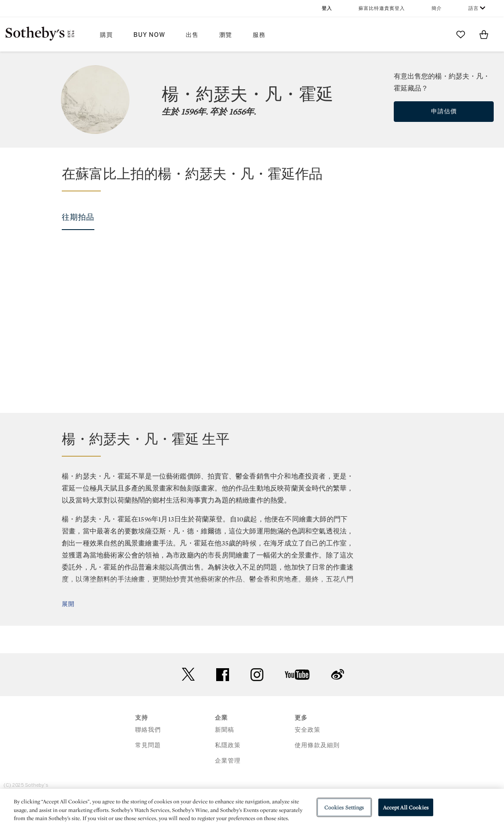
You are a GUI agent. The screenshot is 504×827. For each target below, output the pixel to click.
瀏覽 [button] (226, 35)
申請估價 (444, 111)
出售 (192, 35)
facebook (223, 699)
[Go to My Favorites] (461, 34)
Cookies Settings (344, 807)
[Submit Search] (438, 34)
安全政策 (308, 754)
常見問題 (148, 770)
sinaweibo (338, 699)
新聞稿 (225, 754)
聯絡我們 (148, 754)
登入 (327, 8)
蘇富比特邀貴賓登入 (382, 8)
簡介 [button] (437, 8)
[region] (252, 808)
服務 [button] (259, 35)
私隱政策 (228, 770)
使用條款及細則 (317, 770)
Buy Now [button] (149, 35)
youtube (297, 699)
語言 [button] (474, 8)
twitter (188, 699)
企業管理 (228, 785)
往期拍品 (78, 217)
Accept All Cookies (406, 807)
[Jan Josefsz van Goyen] (67, 305)
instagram (257, 699)
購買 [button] (106, 35)
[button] (257, 178)
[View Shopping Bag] (484, 34)
